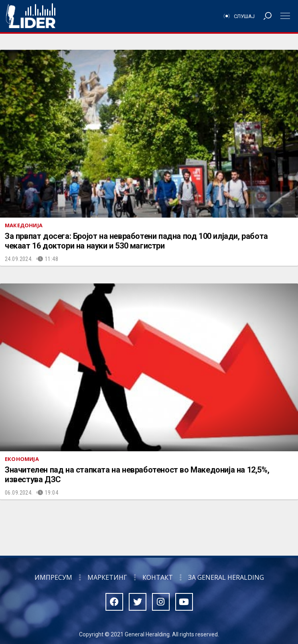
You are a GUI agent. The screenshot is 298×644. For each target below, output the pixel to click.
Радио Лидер (31, 16)
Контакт (158, 577)
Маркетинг (107, 577)
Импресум (53, 577)
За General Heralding (226, 577)
